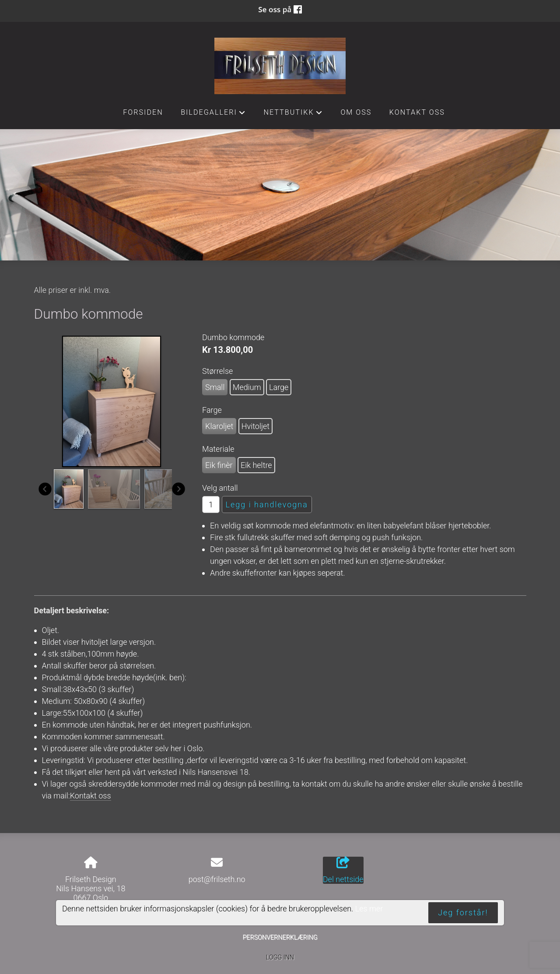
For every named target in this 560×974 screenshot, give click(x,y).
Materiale (218, 449)
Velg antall (220, 488)
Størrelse (217, 371)
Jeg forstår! (463, 912)
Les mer (369, 909)
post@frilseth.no (217, 879)
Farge (212, 410)
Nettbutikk (293, 115)
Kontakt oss (417, 112)
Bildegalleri (213, 115)
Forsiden (143, 112)
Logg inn (280, 958)
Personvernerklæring (280, 937)
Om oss (356, 112)
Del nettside (343, 870)
